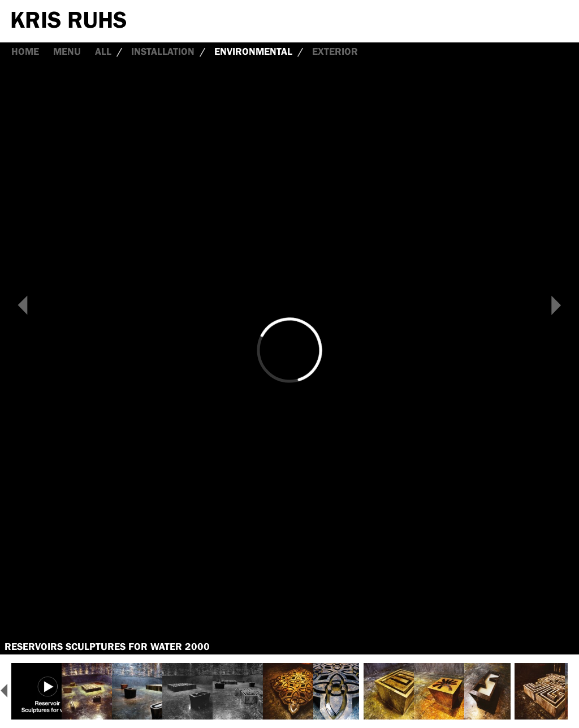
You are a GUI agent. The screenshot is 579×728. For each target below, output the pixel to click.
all (103, 51)
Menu (67, 51)
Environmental (253, 51)
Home (25, 51)
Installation (163, 51)
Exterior (335, 51)
